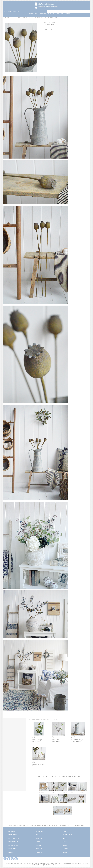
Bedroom (37, 14)
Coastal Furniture (75, 825)
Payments (66, 849)
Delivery (65, 838)
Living (31, 14)
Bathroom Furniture (13, 845)
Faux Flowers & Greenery (34, 17)
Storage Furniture (13, 849)
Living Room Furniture (14, 838)
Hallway (26, 14)
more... (39, 741)
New (63, 14)
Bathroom (43, 14)
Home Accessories (13, 17)
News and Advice (67, 835)
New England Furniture (40, 825)
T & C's (65, 845)
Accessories (51, 14)
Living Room (39, 838)
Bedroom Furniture (13, 842)
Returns (65, 842)
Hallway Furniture (13, 835)
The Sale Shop (39, 852)
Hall (37, 835)
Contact (67, 14)
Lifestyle (58, 14)
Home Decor (39, 849)
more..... (78, 741)
